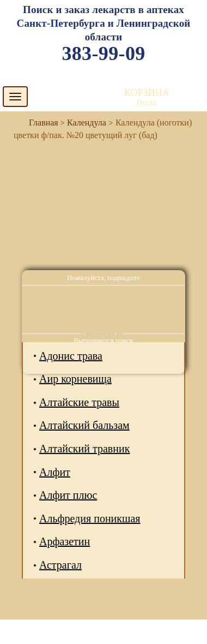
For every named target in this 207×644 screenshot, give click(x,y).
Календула (87, 123)
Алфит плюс (68, 495)
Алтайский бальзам (84, 425)
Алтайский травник (84, 449)
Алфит (55, 472)
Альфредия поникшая (90, 518)
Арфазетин (65, 541)
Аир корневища (75, 379)
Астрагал (60, 565)
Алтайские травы (79, 402)
